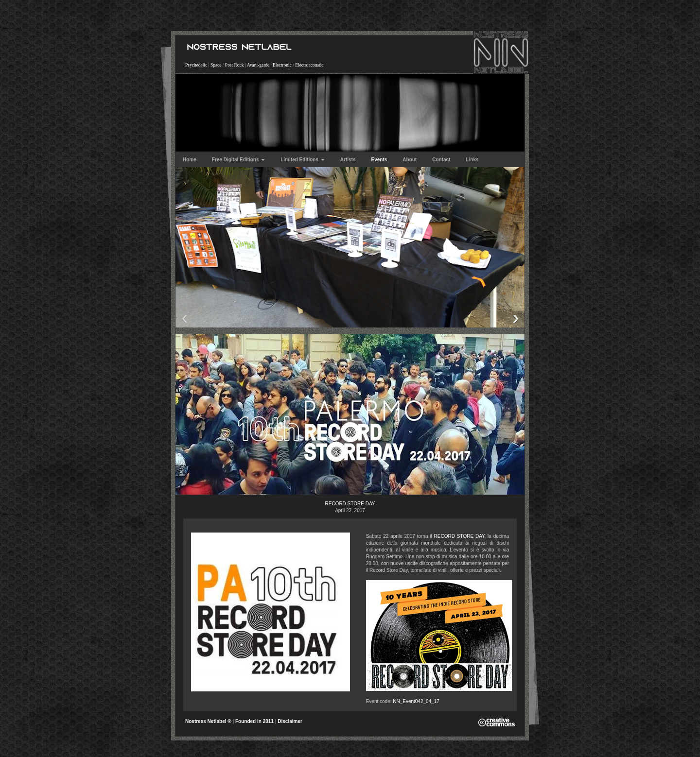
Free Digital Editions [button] (238, 160)
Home (190, 160)
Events (379, 160)
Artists (348, 160)
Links (472, 160)
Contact (441, 160)
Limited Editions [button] (303, 160)
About (410, 160)
